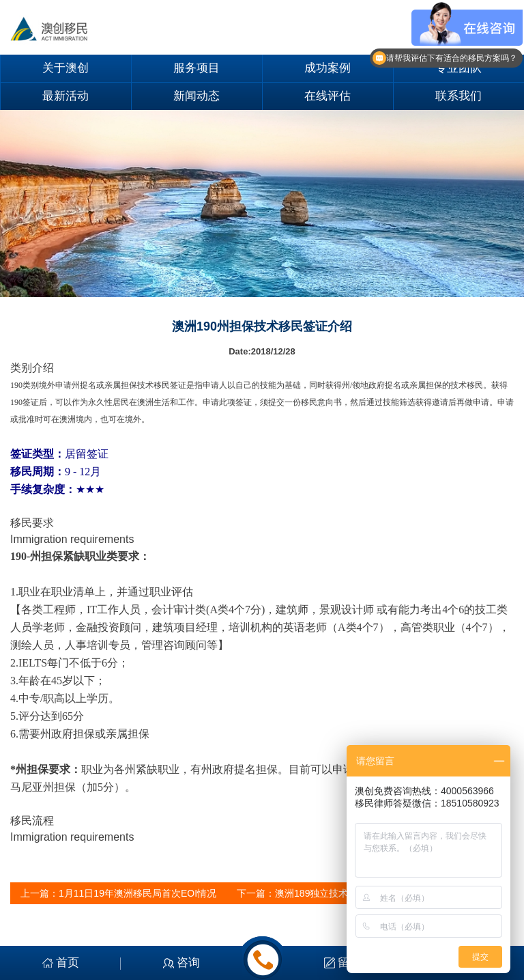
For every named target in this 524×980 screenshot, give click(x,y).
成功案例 (327, 68)
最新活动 (65, 96)
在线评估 (327, 96)
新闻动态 (196, 96)
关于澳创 (65, 68)
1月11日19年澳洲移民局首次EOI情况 (137, 893)
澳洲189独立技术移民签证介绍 (340, 893)
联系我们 (458, 96)
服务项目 (196, 68)
